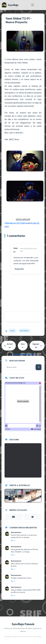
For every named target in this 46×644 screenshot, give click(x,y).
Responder (19, 269)
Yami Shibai (24, 331)
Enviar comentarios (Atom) (24, 354)
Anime (13, 331)
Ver (13, 540)
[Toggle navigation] (33, 5)
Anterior (9, 346)
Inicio (23, 346)
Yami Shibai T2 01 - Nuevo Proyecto (19, 20)
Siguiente (37, 346)
